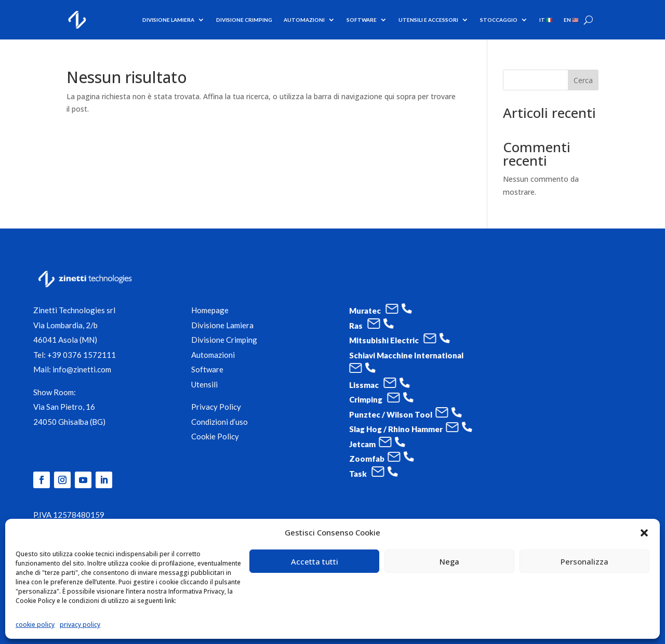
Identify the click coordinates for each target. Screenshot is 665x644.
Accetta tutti (315, 561)
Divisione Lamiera (168, 20)
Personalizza (584, 561)
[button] (644, 533)
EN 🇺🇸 (571, 20)
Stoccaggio (499, 20)
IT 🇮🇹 (546, 20)
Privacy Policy (216, 407)
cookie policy (35, 625)
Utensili (204, 384)
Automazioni (304, 20)
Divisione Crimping (244, 20)
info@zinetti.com (82, 369)
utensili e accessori (428, 20)
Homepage (210, 310)
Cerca (583, 80)
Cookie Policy (215, 436)
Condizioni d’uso (220, 422)
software (362, 20)
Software (207, 369)
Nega (449, 561)
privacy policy (80, 625)
